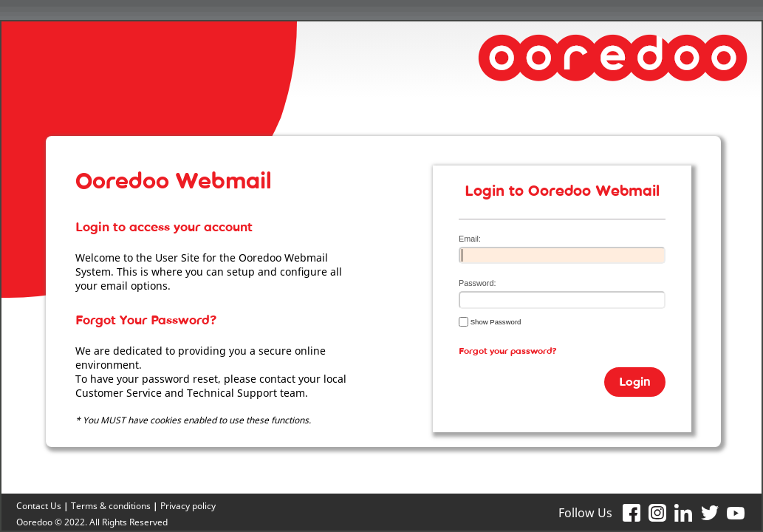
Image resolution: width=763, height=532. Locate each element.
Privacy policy (188, 506)
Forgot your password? (508, 354)
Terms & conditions (111, 506)
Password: (477, 283)
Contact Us (39, 506)
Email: (470, 239)
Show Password (490, 321)
